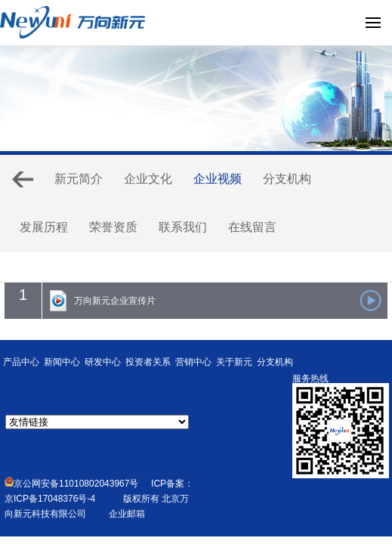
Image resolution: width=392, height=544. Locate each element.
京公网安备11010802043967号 (71, 484)
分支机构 (287, 179)
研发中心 (103, 362)
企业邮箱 (127, 514)
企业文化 (148, 179)
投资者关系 (148, 362)
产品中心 (21, 362)
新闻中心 (62, 362)
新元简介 (79, 179)
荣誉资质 (113, 227)
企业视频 (218, 179)
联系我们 (183, 227)
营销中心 (193, 362)
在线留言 (252, 227)
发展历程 (44, 227)
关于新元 (234, 362)
